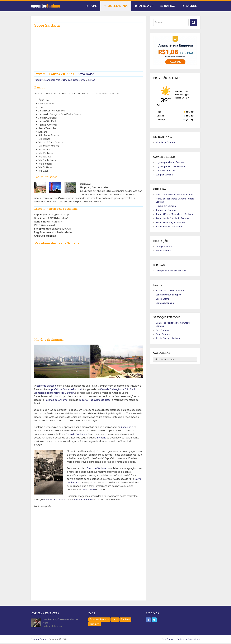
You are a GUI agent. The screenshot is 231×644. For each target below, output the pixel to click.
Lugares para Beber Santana (170, 162)
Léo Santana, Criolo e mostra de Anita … (60, 621)
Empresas (143, 6)
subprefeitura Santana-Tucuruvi (65, 389)
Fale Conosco (169, 639)
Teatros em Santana (166, 210)
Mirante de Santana (165, 142)
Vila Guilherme (64, 80)
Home (91, 6)
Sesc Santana (162, 299)
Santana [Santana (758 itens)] (125, 619)
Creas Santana (163, 334)
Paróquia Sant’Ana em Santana (171, 271)
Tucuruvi (39, 80)
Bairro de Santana (46, 386)
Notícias (168, 6)
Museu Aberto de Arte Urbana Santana (175, 195)
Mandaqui (50, 80)
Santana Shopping (165, 303)
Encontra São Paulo (54, 500)
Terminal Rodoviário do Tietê (95, 400)
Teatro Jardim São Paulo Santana (172, 218)
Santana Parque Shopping (169, 295)
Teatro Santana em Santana (170, 227)
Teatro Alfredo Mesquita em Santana (174, 214)
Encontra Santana (83, 500)
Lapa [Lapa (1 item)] (115, 619)
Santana (102, 438)
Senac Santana (163, 251)
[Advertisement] (88, 51)
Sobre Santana (116, 6)
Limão (92, 80)
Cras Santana (162, 330)
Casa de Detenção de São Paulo (118, 389)
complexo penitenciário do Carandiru (55, 393)
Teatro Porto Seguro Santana (170, 222)
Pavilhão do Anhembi (56, 400)
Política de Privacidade (188, 639)
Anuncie (190, 6)
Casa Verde (79, 80)
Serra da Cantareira (76, 434)
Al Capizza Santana (165, 171)
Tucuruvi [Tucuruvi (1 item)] (95, 624)
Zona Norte (86, 74)
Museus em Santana (166, 206)
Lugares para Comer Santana (170, 166)
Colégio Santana (164, 247)
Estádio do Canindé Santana (170, 291)
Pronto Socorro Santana (168, 338)
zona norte (127, 427)
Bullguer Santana (164, 175)
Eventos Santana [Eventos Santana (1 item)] (99, 619)
